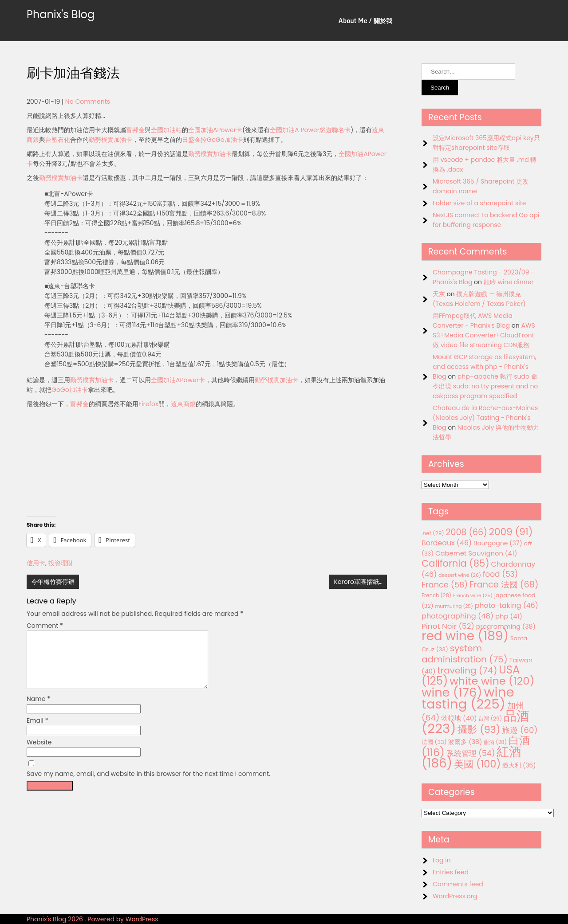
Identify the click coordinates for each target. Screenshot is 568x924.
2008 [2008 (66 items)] (467, 532)
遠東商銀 (183, 404)
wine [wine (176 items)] (452, 692)
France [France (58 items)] (445, 585)
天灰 (439, 294)
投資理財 (61, 563)
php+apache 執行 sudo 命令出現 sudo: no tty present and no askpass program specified (485, 386)
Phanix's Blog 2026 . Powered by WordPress (93, 919)
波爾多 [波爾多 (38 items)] (465, 742)
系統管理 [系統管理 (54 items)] (471, 753)
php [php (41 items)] (509, 616)
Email (37, 731)
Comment (45, 626)
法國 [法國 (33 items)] (434, 742)
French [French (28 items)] (436, 595)
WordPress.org (455, 896)
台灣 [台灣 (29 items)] (490, 718)
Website (39, 753)
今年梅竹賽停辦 (53, 582)
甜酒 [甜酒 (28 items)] (495, 742)
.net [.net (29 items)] (433, 533)
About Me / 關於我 (365, 21)
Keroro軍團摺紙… (358, 582)
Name (38, 709)
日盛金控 (194, 140)
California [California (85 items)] (456, 563)
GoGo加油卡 (225, 140)
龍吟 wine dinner (509, 282)
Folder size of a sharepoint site (479, 203)
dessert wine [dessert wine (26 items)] (460, 575)
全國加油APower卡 (215, 130)
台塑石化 (58, 140)
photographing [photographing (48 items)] (458, 616)
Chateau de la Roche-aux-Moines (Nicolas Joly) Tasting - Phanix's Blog (485, 418)
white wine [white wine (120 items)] (492, 681)
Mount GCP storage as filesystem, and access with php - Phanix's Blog (484, 367)
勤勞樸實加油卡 (110, 140)
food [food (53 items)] (501, 574)
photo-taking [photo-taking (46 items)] (507, 605)
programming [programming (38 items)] (506, 626)
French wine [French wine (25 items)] (473, 596)
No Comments (88, 102)
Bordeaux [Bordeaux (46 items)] (447, 543)
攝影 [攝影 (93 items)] (479, 730)
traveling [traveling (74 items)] (467, 670)
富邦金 (135, 130)
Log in (442, 860)
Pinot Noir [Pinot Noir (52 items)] (448, 626)
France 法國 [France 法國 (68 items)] (504, 585)
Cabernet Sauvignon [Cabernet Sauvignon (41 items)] (476, 553)
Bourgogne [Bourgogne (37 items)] (498, 543)
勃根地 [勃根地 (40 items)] (459, 718)
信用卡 (36, 563)
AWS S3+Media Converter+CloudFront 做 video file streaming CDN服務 (484, 335)
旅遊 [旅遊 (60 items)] (520, 730)
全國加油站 (166, 130)
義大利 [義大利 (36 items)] (519, 765)
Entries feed (451, 872)
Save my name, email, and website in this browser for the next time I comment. (148, 784)
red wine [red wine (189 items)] (465, 636)
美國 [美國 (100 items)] (477, 764)
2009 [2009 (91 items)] (511, 532)
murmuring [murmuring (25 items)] (454, 606)
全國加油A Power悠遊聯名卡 (310, 130)
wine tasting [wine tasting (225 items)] (468, 698)
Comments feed (458, 884)
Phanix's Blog (61, 14)
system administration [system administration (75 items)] (465, 654)
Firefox (148, 404)
